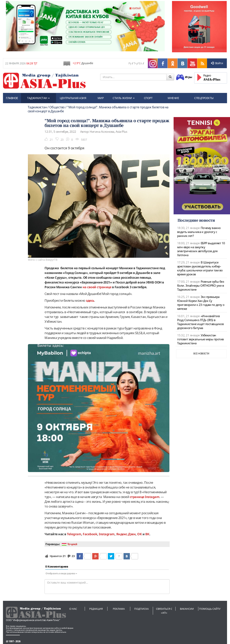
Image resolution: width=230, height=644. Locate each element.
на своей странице (97, 287)
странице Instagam (145, 497)
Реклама (119, 609)
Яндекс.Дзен (126, 534)
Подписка (141, 609)
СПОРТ (148, 98)
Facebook (90, 534)
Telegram (74, 534)
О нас (73, 609)
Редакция (96, 609)
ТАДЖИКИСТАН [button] (38, 98)
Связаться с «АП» (164, 611)
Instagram (107, 534)
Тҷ (135, 63)
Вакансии (187, 609)
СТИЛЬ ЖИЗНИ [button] (124, 98)
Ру (130, 63)
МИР (101, 98)
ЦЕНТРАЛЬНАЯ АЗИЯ (73, 98)
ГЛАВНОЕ (12, 98)
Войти (217, 63)
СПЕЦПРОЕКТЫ (204, 98)
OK (139, 534)
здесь (90, 301)
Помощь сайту (210, 609)
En (141, 63)
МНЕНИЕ (173, 98)
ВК (147, 534)
